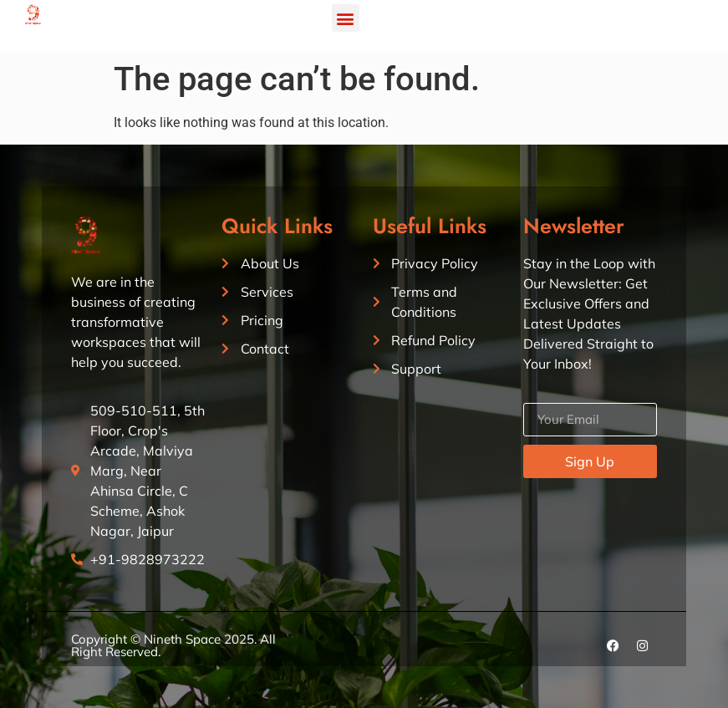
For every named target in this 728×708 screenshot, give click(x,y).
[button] (346, 18)
